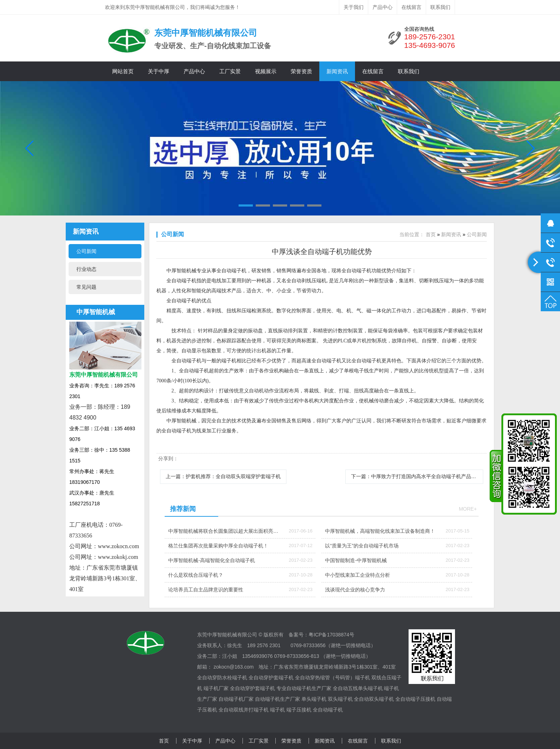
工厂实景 (230, 71)
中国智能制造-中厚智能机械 (356, 560)
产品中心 (382, 7)
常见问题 (86, 287)
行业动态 (86, 269)
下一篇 (417, 476)
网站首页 (123, 71)
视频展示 (266, 71)
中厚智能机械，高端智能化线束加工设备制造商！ (380, 531)
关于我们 (354, 7)
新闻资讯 (337, 71)
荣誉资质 (301, 71)
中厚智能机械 (96, 312)
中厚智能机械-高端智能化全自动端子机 (212, 560)
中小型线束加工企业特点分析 (357, 575)
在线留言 (411, 7)
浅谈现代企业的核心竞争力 (355, 590)
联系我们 (440, 7)
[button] (246, 205)
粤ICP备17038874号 (331, 635)
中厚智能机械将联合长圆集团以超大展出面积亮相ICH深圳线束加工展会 (223, 533)
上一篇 (223, 476)
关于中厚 (159, 71)
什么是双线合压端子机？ (196, 575)
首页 (431, 234)
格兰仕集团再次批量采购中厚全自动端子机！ (218, 546)
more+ (468, 509)
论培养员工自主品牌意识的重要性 (206, 590)
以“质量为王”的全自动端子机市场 (362, 546)
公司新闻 (86, 251)
